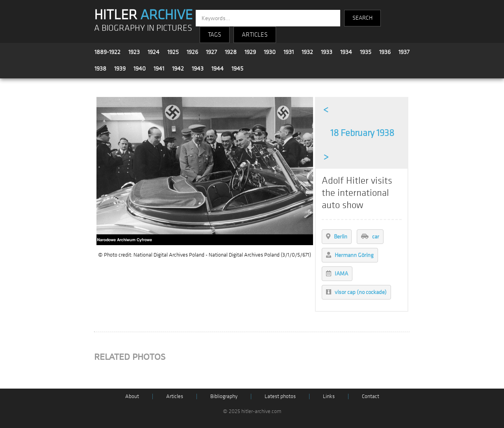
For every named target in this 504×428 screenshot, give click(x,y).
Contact (371, 396)
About (132, 396)
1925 (173, 52)
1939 (120, 69)
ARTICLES (255, 35)
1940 (140, 69)
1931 (289, 52)
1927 (211, 52)
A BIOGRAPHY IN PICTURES (143, 28)
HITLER (143, 15)
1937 (404, 52)
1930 (270, 52)
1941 (159, 69)
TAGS (215, 35)
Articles (175, 396)
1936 (385, 52)
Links (329, 396)
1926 (192, 52)
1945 (237, 69)
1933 (327, 52)
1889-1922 (107, 52)
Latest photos (280, 396)
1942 (178, 69)
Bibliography (224, 396)
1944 (218, 69)
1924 (154, 52)
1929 (250, 52)
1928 (231, 52)
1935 (366, 52)
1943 (198, 69)
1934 (346, 52)
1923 (134, 52)
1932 (307, 52)
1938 (100, 69)
